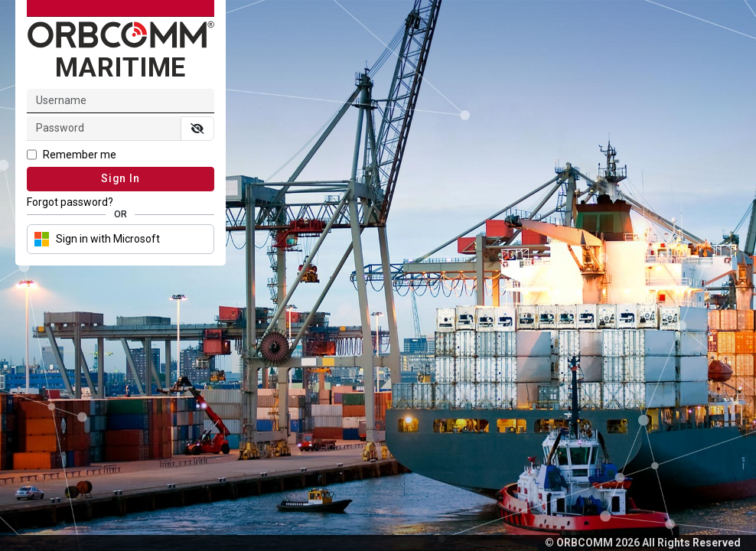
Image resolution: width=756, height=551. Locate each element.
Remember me (80, 155)
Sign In (120, 178)
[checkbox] (121, 156)
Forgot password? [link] (70, 202)
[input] (104, 129)
